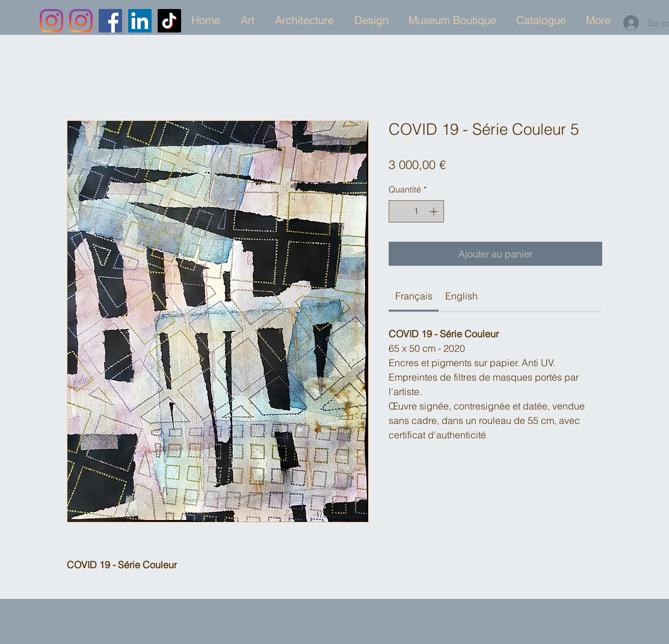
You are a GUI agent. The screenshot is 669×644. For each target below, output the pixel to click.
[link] (414, 296)
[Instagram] (51, 21)
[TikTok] (169, 21)
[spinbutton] (416, 211)
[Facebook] (110, 21)
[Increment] (435, 211)
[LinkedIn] (140, 21)
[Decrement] (398, 211)
